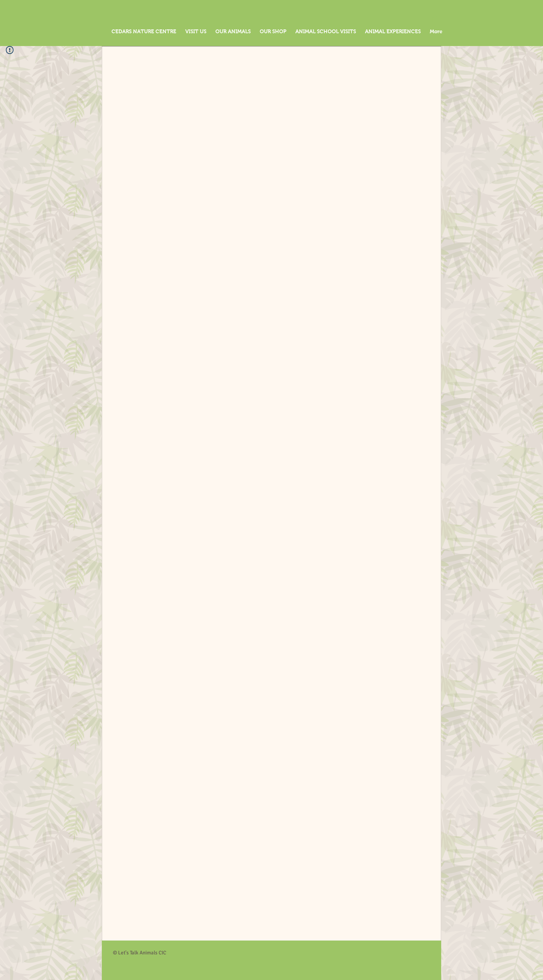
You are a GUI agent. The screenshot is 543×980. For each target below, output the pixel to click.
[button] (435, 23)
